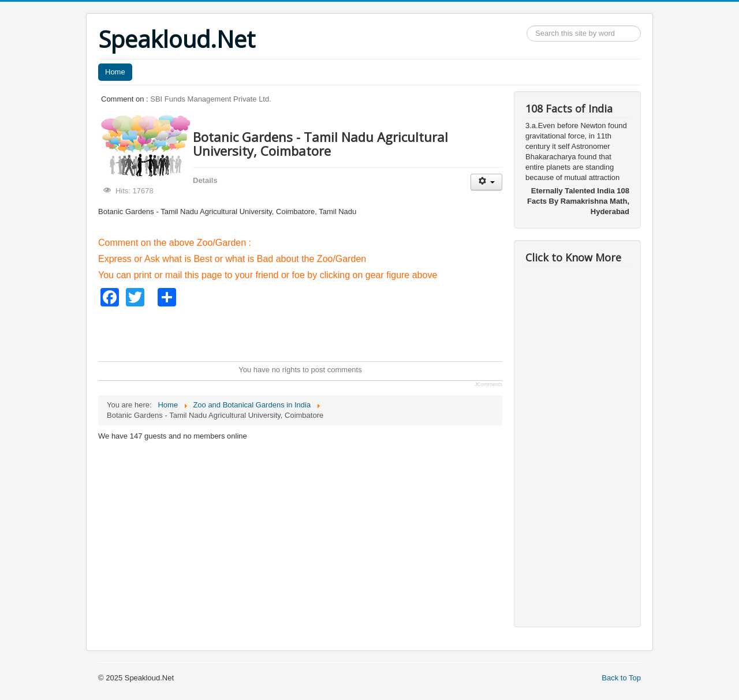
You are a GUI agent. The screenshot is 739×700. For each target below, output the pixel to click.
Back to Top (621, 678)
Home (115, 72)
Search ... (527, 26)
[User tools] (486, 182)
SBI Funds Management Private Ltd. (211, 99)
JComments (488, 384)
